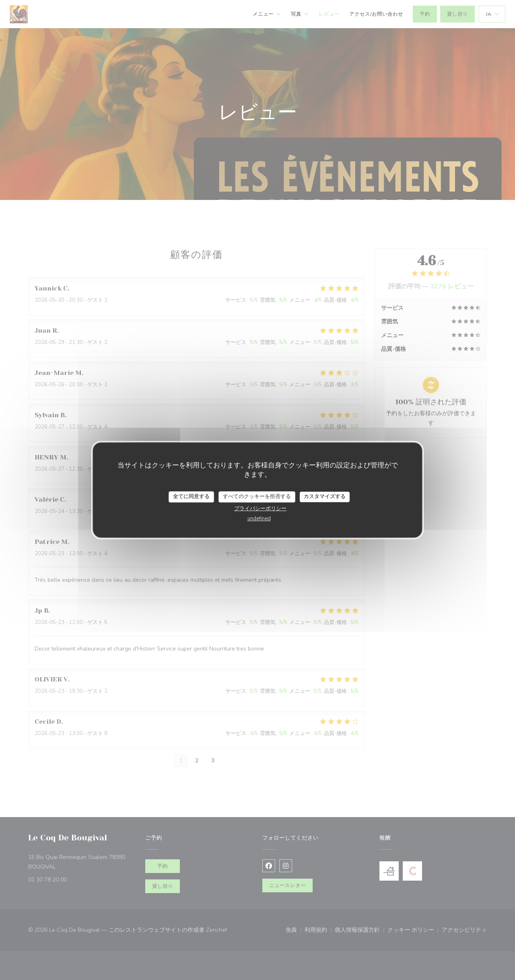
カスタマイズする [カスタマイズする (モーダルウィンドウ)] (325, 496)
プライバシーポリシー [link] (260, 509)
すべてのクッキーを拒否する (257, 496)
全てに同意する (191, 496)
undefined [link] (259, 519)
